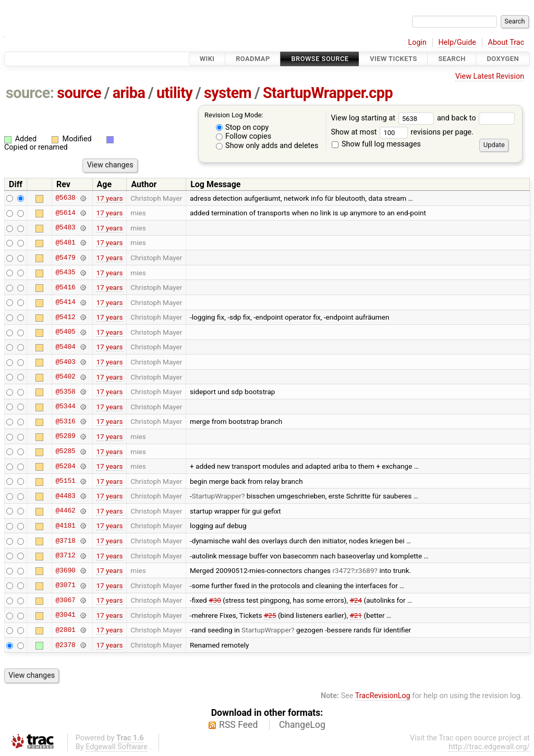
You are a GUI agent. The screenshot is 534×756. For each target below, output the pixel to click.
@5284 (65, 466)
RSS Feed (238, 725)
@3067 (65, 600)
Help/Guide (457, 42)
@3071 (65, 586)
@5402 (65, 377)
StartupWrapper (217, 496)
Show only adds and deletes (267, 146)
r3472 (342, 570)
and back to (476, 118)
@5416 (65, 287)
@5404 (65, 347)
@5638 (65, 198)
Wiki (207, 59)
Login (417, 42)
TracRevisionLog (383, 696)
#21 (356, 615)
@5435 (65, 273)
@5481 (65, 242)
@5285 (65, 452)
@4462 (65, 511)
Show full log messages (376, 144)
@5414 (65, 302)
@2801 (65, 630)
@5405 (65, 332)
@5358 (65, 392)
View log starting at (384, 118)
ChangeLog (302, 725)
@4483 (65, 496)
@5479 (65, 258)
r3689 (365, 570)
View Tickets (393, 59)
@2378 (65, 645)
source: (30, 93)
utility (174, 93)
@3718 (65, 541)
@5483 (65, 228)
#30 (215, 600)
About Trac (506, 42)
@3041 (65, 615)
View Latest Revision (490, 76)
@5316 (65, 421)
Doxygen (503, 59)
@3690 (65, 570)
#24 (356, 600)
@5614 (65, 213)
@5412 (65, 317)
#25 (270, 615)
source (79, 93)
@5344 (65, 407)
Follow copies (244, 136)
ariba (129, 93)
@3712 (65, 556)
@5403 (65, 362)
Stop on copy (242, 127)
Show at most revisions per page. (402, 132)
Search (452, 59)
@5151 (65, 481)
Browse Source (320, 59)
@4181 (65, 526)
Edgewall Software (117, 747)
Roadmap (253, 59)
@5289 (65, 436)
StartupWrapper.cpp (328, 93)
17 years (109, 198)
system (228, 93)
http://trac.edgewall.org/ (489, 747)
